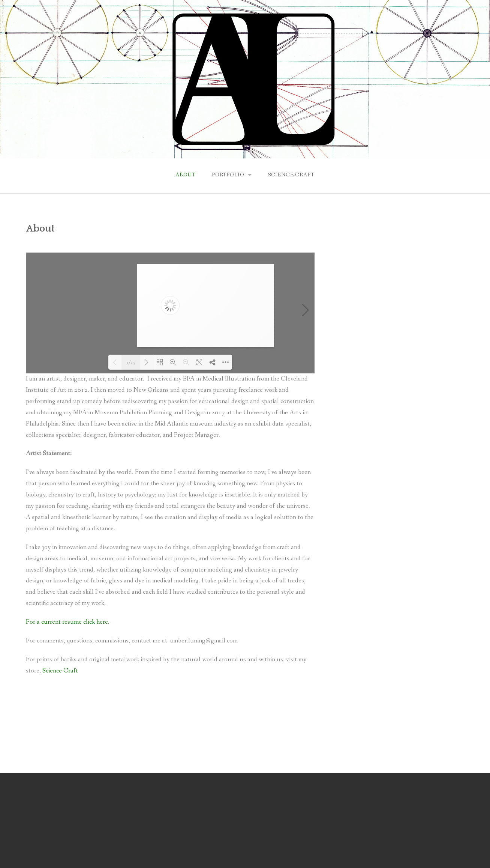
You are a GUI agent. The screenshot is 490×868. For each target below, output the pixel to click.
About (185, 175)
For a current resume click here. (68, 622)
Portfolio (228, 175)
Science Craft (291, 175)
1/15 (131, 362)
